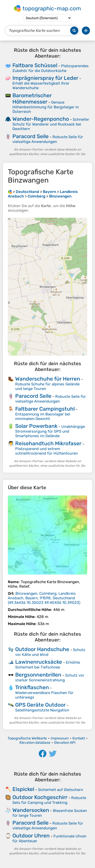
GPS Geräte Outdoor (40, 705)
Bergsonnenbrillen (38, 675)
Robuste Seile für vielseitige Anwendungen (48, 139)
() (44, 598)
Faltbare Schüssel (35, 65)
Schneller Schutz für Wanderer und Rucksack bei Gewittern (51, 124)
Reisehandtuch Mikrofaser (48, 443)
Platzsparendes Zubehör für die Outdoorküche (51, 68)
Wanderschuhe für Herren (48, 379)
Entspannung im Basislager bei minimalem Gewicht (43, 416)
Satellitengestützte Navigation (42, 710)
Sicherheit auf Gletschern (61, 790)
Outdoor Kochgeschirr (40, 797)
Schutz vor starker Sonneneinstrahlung (50, 678)
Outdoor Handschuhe (42, 649)
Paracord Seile (31, 136)
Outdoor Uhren (31, 836)
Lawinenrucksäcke (39, 662)
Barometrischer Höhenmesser (32, 98)
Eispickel (23, 789)
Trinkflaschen (32, 687)
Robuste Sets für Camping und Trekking (49, 800)
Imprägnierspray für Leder (45, 78)
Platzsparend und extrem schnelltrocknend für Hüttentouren (46, 451)
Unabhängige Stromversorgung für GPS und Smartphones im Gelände (50, 431)
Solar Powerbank (36, 426)
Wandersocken (31, 810)
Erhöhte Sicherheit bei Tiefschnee (48, 665)
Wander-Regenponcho (41, 119)
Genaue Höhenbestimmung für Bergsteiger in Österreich (46, 107)
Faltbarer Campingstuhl (45, 409)
